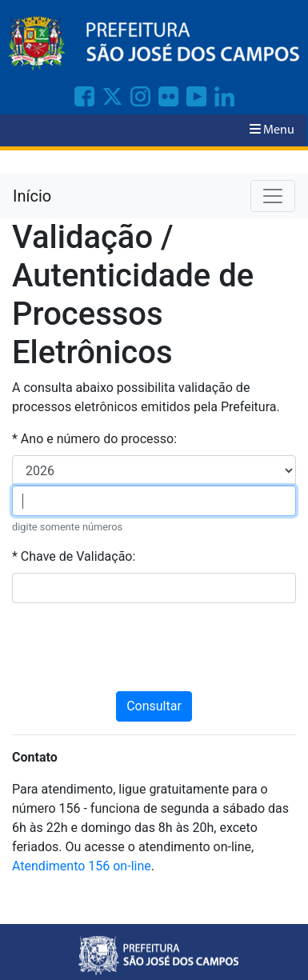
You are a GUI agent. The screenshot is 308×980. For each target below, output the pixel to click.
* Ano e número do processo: (94, 439)
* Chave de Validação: (74, 556)
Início (32, 196)
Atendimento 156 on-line (82, 866)
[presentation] (154, 647)
